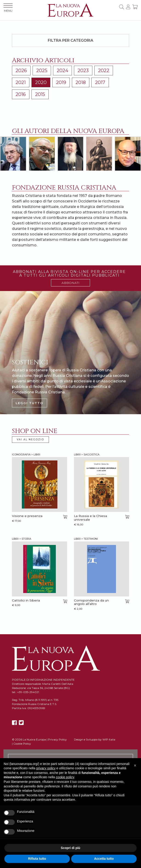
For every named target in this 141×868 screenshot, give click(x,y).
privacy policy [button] (46, 768)
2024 (62, 71)
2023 (83, 71)
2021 (21, 82)
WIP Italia (109, 739)
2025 (42, 71)
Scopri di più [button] (71, 848)
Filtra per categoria (70, 40)
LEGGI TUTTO (30, 403)
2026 (21, 71)
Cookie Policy (22, 744)
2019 (61, 82)
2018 (81, 82)
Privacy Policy (57, 739)
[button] (135, 765)
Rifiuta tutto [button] (37, 859)
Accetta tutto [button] (104, 859)
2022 (104, 71)
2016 (21, 94)
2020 (41, 82)
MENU (8, 8)
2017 (100, 82)
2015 (40, 94)
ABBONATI (70, 283)
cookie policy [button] (65, 777)
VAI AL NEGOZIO (30, 439)
